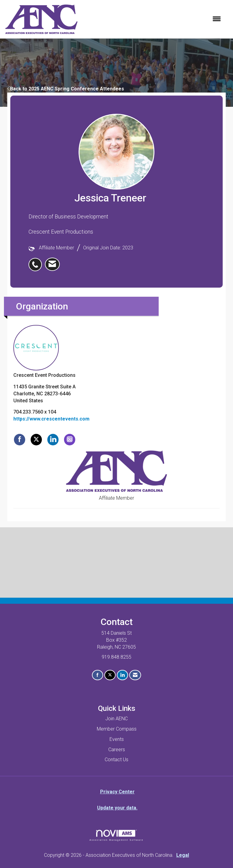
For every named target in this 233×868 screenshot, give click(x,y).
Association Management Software (116, 835)
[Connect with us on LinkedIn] (122, 675)
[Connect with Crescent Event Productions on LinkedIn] (53, 439)
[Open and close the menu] (153, 19)
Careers (117, 750)
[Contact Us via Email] (135, 675)
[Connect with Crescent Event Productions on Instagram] (70, 439)
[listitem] (37, 261)
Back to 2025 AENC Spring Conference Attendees (66, 89)
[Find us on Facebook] (98, 675)
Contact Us (116, 760)
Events (117, 739)
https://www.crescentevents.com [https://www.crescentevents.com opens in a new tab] (51, 419)
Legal (183, 855)
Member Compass (117, 729)
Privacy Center (117, 792)
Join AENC (116, 719)
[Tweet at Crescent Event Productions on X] (36, 439)
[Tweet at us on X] (110, 675)
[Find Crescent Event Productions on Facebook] (20, 439)
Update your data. (117, 808)
